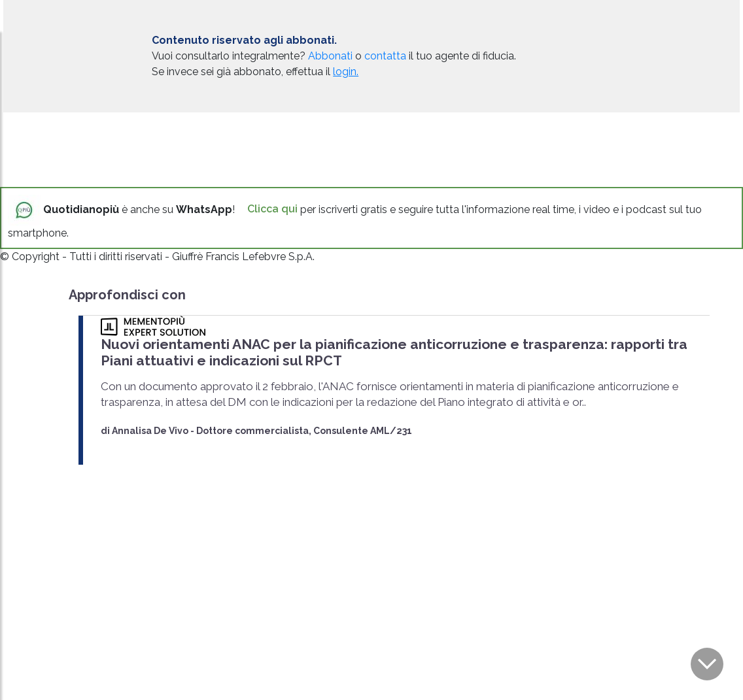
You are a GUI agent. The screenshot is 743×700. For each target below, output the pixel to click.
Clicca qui (272, 209)
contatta (385, 56)
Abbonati (330, 56)
